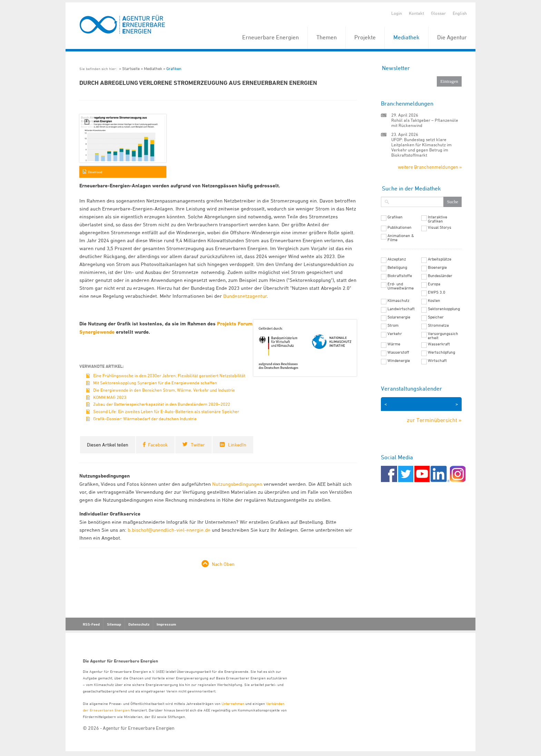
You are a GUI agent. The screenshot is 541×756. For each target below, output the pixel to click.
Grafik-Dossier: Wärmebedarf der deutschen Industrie (145, 419)
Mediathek (406, 37)
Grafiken (174, 68)
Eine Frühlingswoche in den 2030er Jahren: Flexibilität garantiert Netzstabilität (169, 375)
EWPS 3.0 (437, 292)
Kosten (434, 301)
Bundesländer (440, 276)
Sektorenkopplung (444, 309)
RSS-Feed (91, 624)
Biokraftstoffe (400, 276)
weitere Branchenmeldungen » (430, 167)
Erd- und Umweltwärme (401, 286)
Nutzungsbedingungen (237, 484)
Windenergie (399, 361)
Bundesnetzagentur (245, 296)
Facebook (158, 445)
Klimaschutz (399, 301)
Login (397, 13)
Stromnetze (438, 325)
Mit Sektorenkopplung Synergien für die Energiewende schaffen (155, 383)
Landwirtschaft (401, 309)
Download (95, 172)
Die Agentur (452, 37)
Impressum (166, 624)
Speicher (436, 317)
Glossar (438, 13)
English (460, 13)
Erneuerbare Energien (270, 37)
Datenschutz (139, 624)
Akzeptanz (397, 259)
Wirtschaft (437, 361)
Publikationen (400, 227)
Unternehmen (233, 703)
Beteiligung (397, 267)
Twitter (198, 445)
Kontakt (416, 13)
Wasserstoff (398, 352)
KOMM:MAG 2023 (110, 397)
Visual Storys (440, 227)
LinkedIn (237, 445)
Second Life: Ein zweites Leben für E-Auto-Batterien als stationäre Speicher (166, 411)
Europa (434, 284)
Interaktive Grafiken (437, 219)
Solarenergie (399, 317)
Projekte (365, 37)
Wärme (394, 344)
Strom (393, 325)
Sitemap (114, 624)
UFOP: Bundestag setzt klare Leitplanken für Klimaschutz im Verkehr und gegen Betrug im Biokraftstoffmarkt (421, 147)
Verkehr (395, 334)
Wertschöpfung (441, 352)
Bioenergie (437, 267)
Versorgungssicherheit (443, 336)
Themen (327, 37)
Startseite (131, 68)
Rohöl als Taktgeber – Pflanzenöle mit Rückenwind (425, 123)
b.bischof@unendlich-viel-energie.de (169, 530)
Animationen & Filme (401, 238)
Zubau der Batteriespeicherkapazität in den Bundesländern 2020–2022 (162, 404)
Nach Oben (223, 564)
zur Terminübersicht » (434, 420)
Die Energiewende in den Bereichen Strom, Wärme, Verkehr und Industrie (164, 390)
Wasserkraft (439, 344)
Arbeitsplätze (440, 259)
